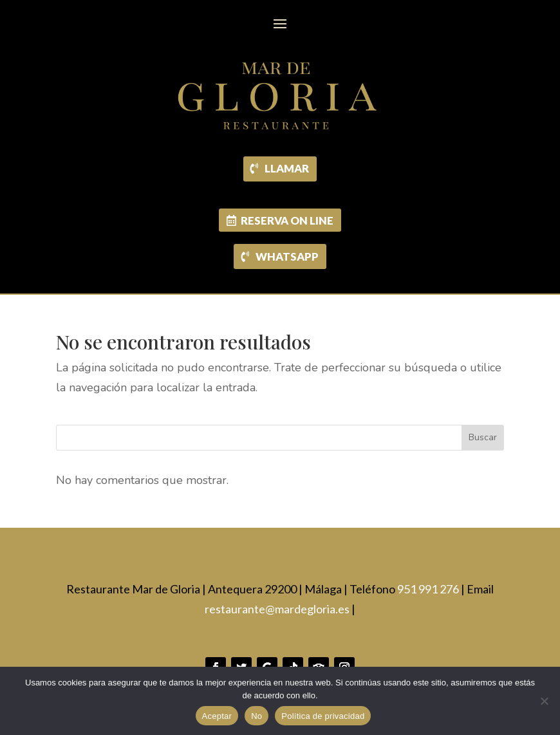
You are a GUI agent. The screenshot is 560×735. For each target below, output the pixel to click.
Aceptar (217, 716)
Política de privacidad (323, 716)
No (257, 716)
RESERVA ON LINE (287, 220)
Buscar (483, 438)
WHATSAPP (287, 256)
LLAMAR (287, 168)
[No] (544, 701)
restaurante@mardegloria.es (277, 609)
